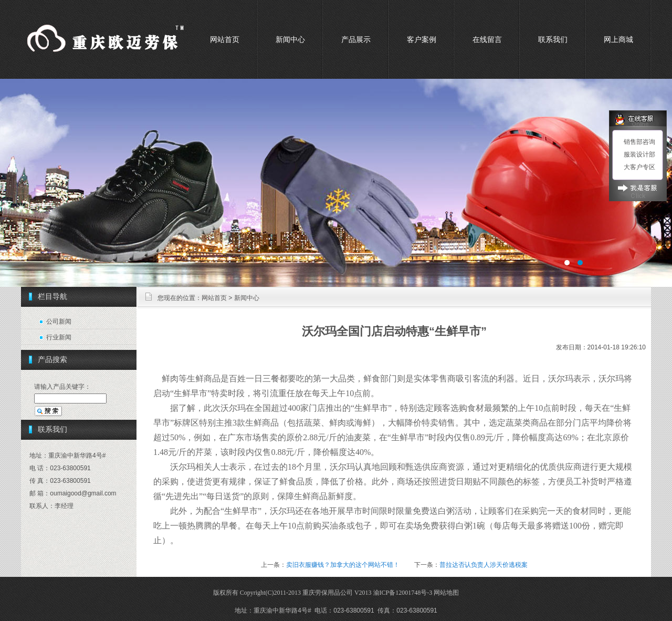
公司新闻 (59, 322)
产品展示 (356, 39)
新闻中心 (290, 39)
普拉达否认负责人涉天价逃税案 (484, 565)
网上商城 (618, 39)
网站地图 (446, 593)
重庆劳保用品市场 (336, 183)
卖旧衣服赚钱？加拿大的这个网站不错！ (343, 565)
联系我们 (553, 39)
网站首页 (225, 39)
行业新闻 (59, 337)
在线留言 (487, 39)
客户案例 (422, 39)
